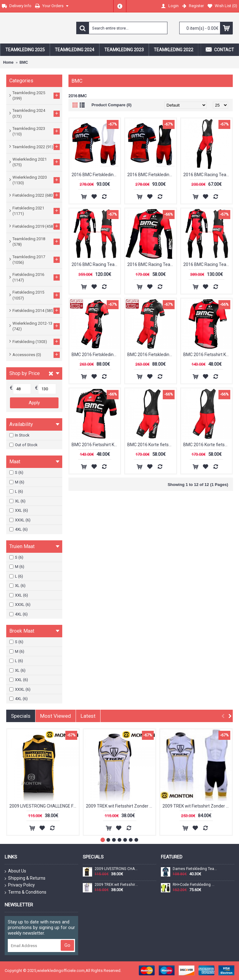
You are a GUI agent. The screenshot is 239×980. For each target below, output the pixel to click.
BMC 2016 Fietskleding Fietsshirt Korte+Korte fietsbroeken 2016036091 (96, 355)
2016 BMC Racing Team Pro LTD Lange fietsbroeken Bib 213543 (208, 175)
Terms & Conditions (26, 892)
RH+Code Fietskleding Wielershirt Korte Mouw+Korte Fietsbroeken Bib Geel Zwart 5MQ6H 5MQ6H (195, 885)
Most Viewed (56, 716)
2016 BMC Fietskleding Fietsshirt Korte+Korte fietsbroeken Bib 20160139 (152, 175)
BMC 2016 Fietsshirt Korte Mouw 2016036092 (208, 355)
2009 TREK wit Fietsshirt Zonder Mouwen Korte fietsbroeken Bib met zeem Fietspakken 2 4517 (197, 806)
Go (67, 945)
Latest (88, 716)
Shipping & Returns (25, 878)
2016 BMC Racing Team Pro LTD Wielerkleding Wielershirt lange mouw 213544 (152, 264)
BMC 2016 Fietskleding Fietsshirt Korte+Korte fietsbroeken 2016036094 (152, 355)
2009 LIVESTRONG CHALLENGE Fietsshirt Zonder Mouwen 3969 (44, 806)
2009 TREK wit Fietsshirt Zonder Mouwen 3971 (121, 806)
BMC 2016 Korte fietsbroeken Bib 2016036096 (208, 445)
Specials (21, 716)
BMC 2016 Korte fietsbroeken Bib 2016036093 (152, 445)
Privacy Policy (20, 885)
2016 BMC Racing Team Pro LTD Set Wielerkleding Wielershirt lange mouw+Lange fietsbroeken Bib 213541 (96, 264)
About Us (15, 871)
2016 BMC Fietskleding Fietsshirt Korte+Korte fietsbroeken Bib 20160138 (96, 175)
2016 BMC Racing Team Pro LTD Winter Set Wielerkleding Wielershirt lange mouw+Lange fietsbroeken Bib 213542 (208, 264)
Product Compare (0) (112, 105)
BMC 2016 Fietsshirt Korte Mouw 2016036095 (96, 445)
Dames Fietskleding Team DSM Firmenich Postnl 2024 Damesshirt (195, 869)
